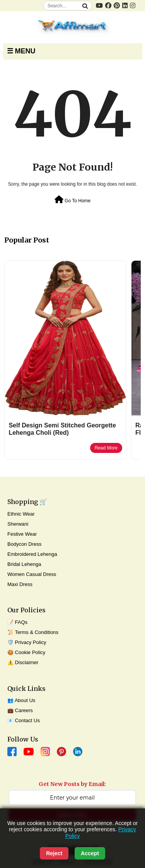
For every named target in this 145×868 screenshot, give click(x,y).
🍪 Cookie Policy (26, 652)
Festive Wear (22, 534)
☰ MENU (21, 51)
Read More (106, 448)
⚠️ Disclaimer (23, 662)
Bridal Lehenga (24, 564)
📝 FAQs (17, 622)
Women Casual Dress (32, 574)
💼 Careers (20, 710)
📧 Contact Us (24, 720)
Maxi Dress (20, 584)
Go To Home (72, 200)
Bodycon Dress (24, 544)
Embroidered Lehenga (32, 554)
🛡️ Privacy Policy (27, 642)
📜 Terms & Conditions (33, 632)
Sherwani (18, 524)
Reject (54, 853)
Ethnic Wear (21, 514)
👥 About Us (21, 700)
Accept (90, 853)
